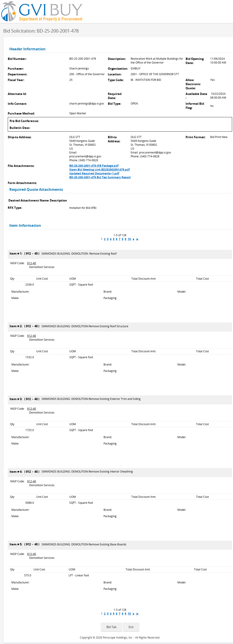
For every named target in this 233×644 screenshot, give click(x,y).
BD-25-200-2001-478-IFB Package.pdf (94, 166)
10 (129, 239)
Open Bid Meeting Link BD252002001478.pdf (100, 170)
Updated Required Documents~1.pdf (94, 173)
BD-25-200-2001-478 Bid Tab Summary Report (100, 177)
